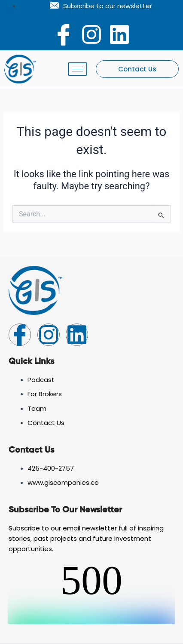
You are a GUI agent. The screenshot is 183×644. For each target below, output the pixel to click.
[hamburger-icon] (78, 69)
